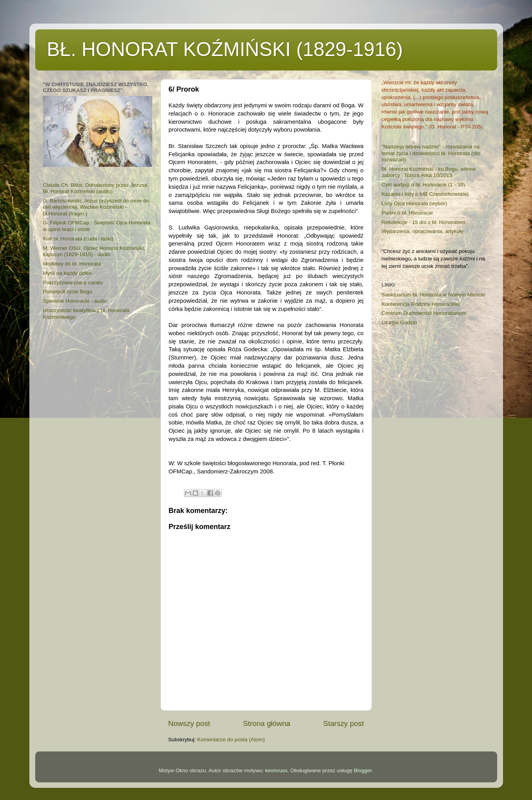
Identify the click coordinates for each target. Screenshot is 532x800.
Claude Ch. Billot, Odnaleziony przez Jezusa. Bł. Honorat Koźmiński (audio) (96, 188)
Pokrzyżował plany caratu (73, 283)
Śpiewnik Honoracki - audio (75, 301)
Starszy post (344, 723)
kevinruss (276, 770)
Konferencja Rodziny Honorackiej (421, 304)
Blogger (363, 770)
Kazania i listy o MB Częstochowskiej (425, 194)
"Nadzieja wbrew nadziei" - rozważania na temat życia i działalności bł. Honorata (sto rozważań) (431, 153)
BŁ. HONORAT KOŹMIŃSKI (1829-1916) (225, 49)
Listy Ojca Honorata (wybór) (414, 203)
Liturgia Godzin (399, 322)
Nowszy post (189, 723)
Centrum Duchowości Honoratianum (424, 313)
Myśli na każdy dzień (68, 273)
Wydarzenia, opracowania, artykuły (423, 231)
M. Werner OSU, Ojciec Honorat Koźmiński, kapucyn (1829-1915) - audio (94, 251)
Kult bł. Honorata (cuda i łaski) (78, 239)
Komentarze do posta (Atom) (231, 740)
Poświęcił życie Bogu (68, 292)
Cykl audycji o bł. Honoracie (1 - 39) (424, 185)
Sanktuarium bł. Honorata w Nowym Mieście (434, 295)
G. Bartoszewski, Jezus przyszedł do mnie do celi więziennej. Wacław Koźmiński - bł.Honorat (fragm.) (96, 207)
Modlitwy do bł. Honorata (72, 264)
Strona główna (267, 723)
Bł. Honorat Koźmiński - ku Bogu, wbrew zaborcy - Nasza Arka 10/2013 (429, 172)
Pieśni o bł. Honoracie (407, 213)
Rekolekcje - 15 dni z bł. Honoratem (424, 222)
